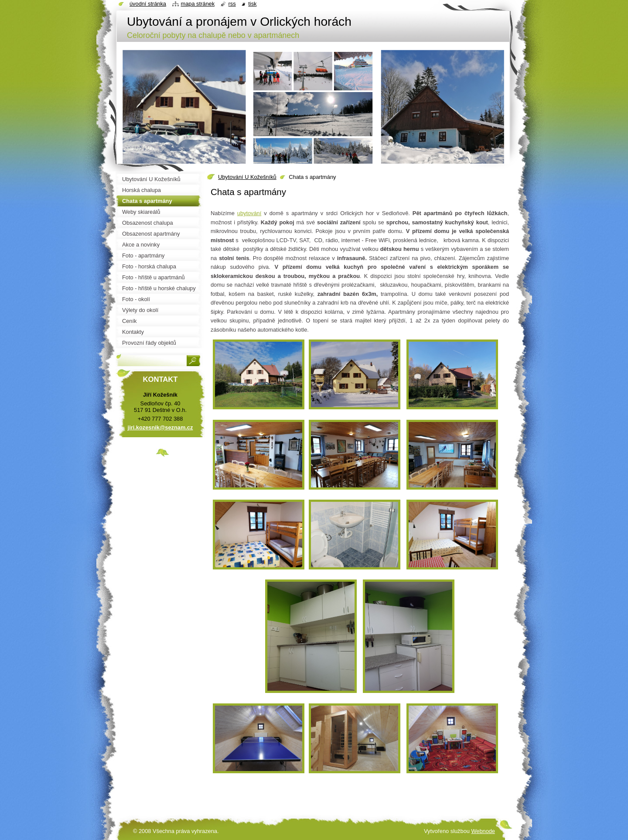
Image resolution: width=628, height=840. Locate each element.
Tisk (252, 4)
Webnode (483, 831)
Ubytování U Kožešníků (247, 177)
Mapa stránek (198, 4)
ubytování (249, 213)
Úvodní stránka (148, 4)
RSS (232, 4)
